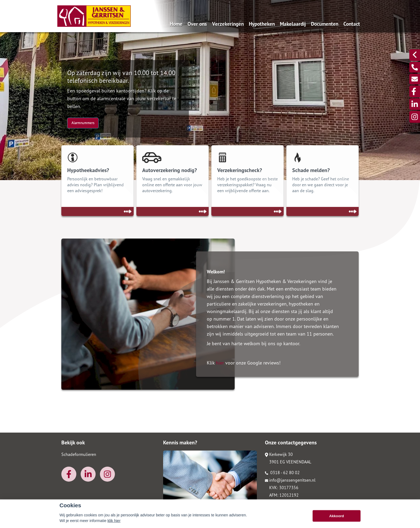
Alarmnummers (83, 123)
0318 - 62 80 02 (282, 473)
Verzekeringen (228, 24)
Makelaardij (293, 24)
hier (220, 363)
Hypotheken (262, 24)
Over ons (197, 24)
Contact (352, 24)
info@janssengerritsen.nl (290, 480)
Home (176, 24)
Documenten (325, 24)
